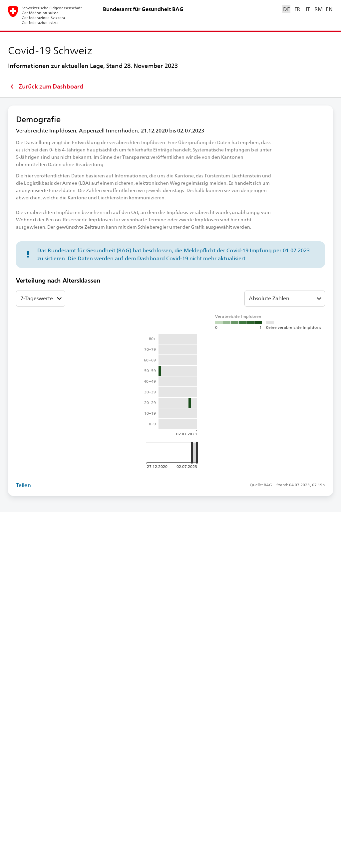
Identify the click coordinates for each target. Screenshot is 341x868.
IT (308, 9)
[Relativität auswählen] (285, 299)
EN (329, 9)
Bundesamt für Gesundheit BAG (143, 9)
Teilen (23, 485)
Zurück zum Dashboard (46, 87)
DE (286, 9)
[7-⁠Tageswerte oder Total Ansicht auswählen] (41, 299)
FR (297, 9)
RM (318, 9)
